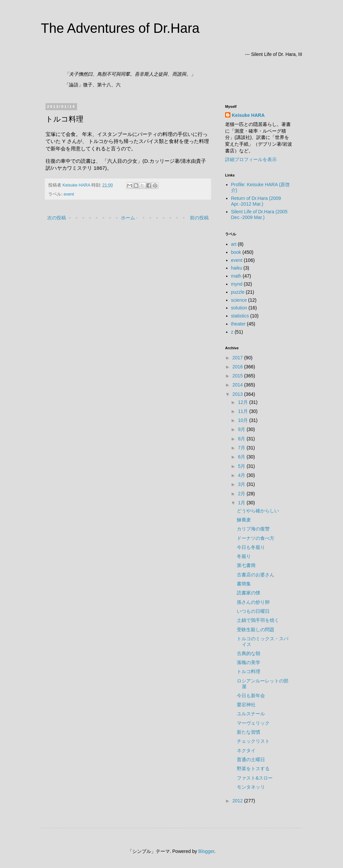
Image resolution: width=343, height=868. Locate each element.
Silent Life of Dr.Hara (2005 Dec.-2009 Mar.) (259, 214)
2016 (238, 367)
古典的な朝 (249, 653)
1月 (242, 503)
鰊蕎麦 (244, 520)
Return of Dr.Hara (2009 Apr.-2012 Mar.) (256, 201)
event (69, 194)
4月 (242, 475)
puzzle (238, 292)
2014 (238, 385)
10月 (243, 420)
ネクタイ (246, 750)
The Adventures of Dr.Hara (120, 28)
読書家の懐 (249, 593)
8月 (242, 439)
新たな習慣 (249, 732)
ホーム (128, 218)
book (236, 252)
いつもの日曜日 (253, 611)
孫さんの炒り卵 (253, 602)
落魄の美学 (249, 662)
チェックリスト (253, 741)
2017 (238, 358)
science (239, 300)
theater (238, 324)
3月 (242, 484)
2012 (238, 801)
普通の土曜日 (251, 759)
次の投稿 (57, 218)
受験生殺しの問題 (256, 630)
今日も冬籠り (251, 547)
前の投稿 (199, 218)
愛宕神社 (246, 705)
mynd (237, 284)
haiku (237, 268)
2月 (242, 494)
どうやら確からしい (258, 511)
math (236, 276)
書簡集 (244, 584)
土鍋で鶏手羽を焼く (258, 620)
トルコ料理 (249, 671)
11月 (243, 411)
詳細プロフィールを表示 (251, 159)
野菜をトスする (253, 769)
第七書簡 (246, 565)
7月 (242, 448)
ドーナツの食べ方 (256, 538)
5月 (242, 466)
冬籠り (244, 556)
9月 (242, 429)
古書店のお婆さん (256, 575)
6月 (242, 457)
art (234, 244)
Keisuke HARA (248, 115)
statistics (240, 316)
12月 (243, 402)
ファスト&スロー (255, 778)
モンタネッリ (251, 787)
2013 (238, 394)
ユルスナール (251, 714)
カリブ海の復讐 (253, 529)
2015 (238, 376)
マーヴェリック (253, 723)
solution (239, 308)
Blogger (206, 851)
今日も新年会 (251, 696)
